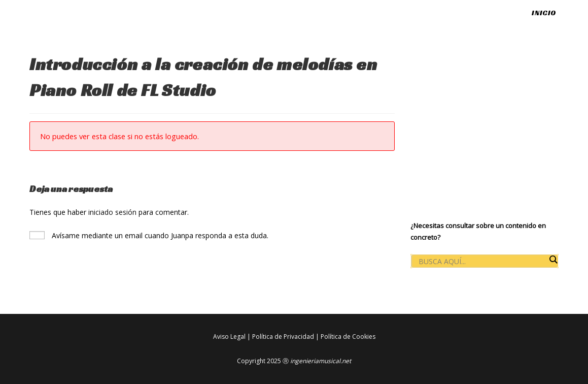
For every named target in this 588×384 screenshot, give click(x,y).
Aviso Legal (229, 337)
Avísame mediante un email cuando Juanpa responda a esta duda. (149, 235)
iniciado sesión (112, 212)
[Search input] (482, 262)
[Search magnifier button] (553, 260)
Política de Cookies (348, 337)
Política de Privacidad (283, 337)
